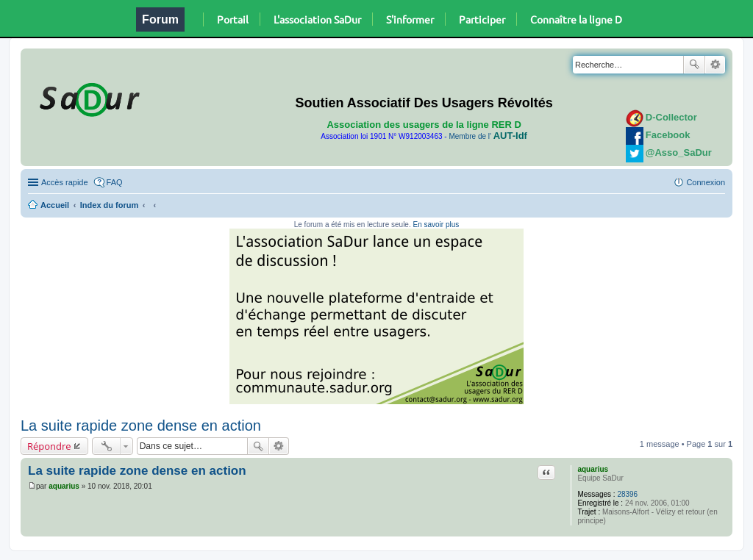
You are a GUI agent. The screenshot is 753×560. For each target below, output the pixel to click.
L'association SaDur (317, 19)
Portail (233, 19)
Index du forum (109, 205)
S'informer (410, 19)
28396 (627, 494)
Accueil (55, 205)
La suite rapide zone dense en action (141, 426)
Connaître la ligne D (576, 19)
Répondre (49, 446)
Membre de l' (488, 136)
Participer (482, 19)
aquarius (593, 469)
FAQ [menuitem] (115, 182)
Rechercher (694, 65)
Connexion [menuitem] (706, 182)
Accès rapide (65, 182)
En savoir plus (436, 225)
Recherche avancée (715, 65)
